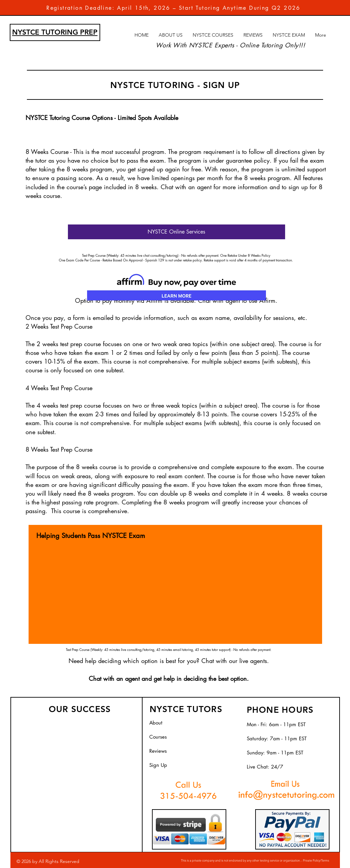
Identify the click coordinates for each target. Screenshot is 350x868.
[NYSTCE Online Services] (177, 232)
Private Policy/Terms (316, 860)
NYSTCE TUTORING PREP (55, 32)
